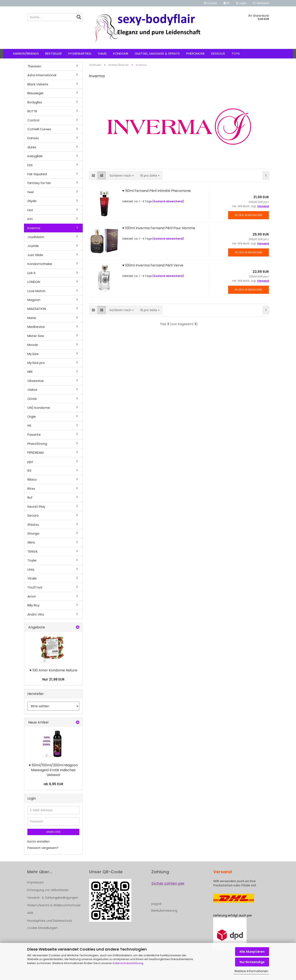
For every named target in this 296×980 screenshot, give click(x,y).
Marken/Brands (26, 53)
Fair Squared (37, 174)
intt (30, 219)
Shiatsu (33, 525)
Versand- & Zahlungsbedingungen (53, 898)
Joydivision (36, 237)
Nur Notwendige (252, 962)
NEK (30, 372)
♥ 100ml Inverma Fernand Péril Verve (153, 265)
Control (33, 120)
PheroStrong (37, 444)
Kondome (121, 53)
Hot (30, 210)
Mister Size (36, 336)
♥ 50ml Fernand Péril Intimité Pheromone (156, 191)
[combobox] (122, 176)
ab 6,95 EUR (53, 784)
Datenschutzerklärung (128, 963)
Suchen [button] (210, 3)
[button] (227, 3)
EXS (30, 165)
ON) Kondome (39, 408)
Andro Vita (36, 614)
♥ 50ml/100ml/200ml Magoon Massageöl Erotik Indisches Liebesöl (53, 770)
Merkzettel (261, 3)
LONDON (34, 282)
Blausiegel (35, 93)
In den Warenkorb (249, 215)
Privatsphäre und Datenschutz (50, 921)
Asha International (42, 75)
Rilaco (32, 479)
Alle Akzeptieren (252, 952)
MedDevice (36, 327)
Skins (31, 542)
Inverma (34, 228)
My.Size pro (36, 363)
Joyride (33, 246)
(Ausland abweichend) (168, 201)
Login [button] (241, 3)
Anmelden (53, 832)
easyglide (35, 156)
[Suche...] (79, 17)
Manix (32, 318)
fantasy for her (39, 183)
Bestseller (53, 53)
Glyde (32, 201)
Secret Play (36, 507)
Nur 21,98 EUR (53, 679)
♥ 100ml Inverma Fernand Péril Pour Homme (159, 228)
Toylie (32, 560)
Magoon (34, 300)
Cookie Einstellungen (42, 928)
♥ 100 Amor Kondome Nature (53, 670)
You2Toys (35, 587)
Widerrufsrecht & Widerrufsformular (54, 905)
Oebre (32, 390)
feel (30, 192)
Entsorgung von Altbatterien (48, 890)
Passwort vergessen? (43, 848)
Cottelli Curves (39, 129)
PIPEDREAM (35, 453)
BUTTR (32, 111)
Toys (236, 53)
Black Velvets (38, 84)
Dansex (33, 138)
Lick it (32, 273)
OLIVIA (32, 399)
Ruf (30, 497)
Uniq (31, 569)
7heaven (34, 66)
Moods (33, 345)
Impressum (36, 882)
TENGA (32, 551)
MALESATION (37, 309)
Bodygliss (35, 102)
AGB (30, 913)
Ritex (31, 489)
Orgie (32, 417)
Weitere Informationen (251, 971)
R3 (29, 471)
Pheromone (195, 53)
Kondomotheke (40, 264)
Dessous (218, 53)
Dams (102, 53)
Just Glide (35, 255)
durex (32, 147)
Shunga (33, 533)
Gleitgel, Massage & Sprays (157, 53)
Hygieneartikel (80, 53)
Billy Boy (33, 605)
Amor (32, 596)
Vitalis (32, 578)
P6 (29, 426)
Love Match (36, 291)
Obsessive (36, 381)
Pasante (34, 435)
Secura (33, 515)
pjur (30, 462)
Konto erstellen (39, 841)
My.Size (33, 354)
